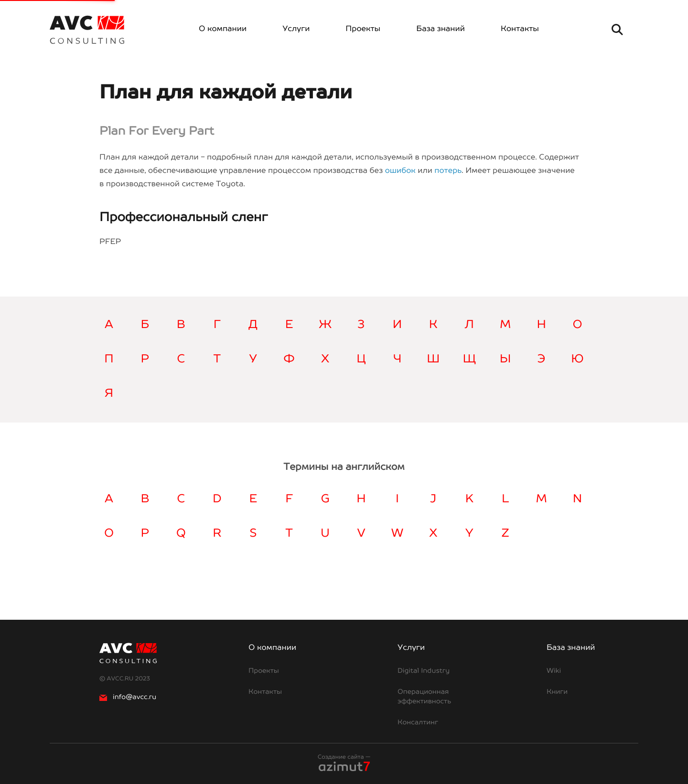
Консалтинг (418, 723)
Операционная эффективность (424, 697)
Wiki (554, 671)
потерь (448, 171)
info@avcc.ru (128, 698)
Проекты (363, 29)
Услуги (296, 29)
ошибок (400, 171)
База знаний (441, 29)
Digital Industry (424, 671)
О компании (223, 29)
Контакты (520, 29)
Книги (557, 692)
